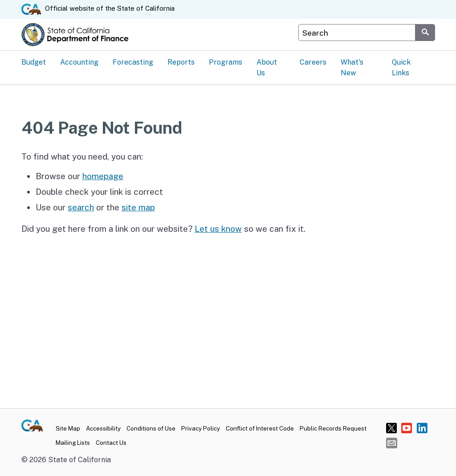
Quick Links (401, 68)
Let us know (218, 229)
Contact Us (111, 443)
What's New (352, 68)
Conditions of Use (151, 428)
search (81, 207)
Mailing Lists (73, 443)
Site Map (68, 428)
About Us (267, 68)
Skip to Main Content (228, 0)
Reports (181, 62)
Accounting (79, 62)
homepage (103, 176)
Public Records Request (333, 428)
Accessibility (103, 428)
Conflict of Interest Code (260, 428)
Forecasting (133, 62)
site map (138, 207)
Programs (226, 62)
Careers (313, 62)
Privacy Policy (201, 428)
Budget (34, 62)
